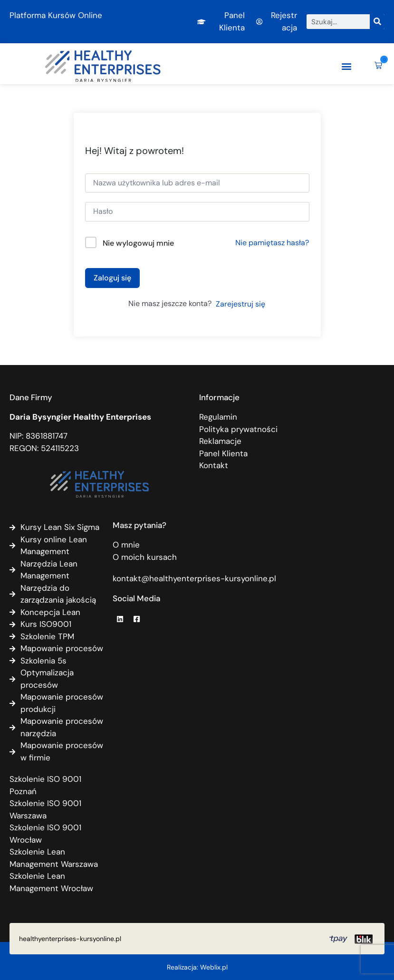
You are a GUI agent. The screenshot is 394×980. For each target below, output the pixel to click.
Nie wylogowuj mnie (138, 243)
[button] (346, 66)
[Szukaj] (377, 22)
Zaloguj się (112, 278)
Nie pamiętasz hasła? (272, 243)
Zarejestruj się (240, 304)
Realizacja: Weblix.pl (197, 967)
